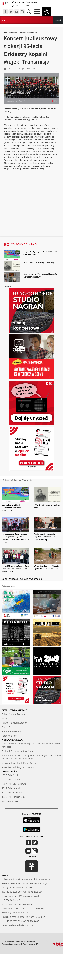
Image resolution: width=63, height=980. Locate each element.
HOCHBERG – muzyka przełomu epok (40, 263)
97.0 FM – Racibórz (12, 780)
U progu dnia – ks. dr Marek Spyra (19, 763)
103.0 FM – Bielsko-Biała (14, 797)
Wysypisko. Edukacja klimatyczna (18, 767)
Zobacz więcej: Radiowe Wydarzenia (22, 579)
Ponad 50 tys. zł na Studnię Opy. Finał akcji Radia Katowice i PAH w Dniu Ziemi (15, 569)
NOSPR (5, 718)
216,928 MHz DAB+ (11, 801)
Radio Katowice (10, 33)
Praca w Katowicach (12, 731)
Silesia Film (7, 727)
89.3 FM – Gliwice (11, 775)
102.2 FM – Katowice (12, 793)
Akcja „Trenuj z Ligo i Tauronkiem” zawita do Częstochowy (41, 253)
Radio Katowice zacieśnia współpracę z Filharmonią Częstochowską (45, 537)
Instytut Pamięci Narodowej (15, 723)
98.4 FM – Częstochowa (14, 784)
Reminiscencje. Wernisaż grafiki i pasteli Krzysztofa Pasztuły (41, 275)
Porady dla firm (9, 736)
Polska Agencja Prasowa (14, 714)
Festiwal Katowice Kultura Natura (18, 751)
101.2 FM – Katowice (12, 788)
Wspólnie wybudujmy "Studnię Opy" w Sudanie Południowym (46, 567)
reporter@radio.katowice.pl (26, 2)
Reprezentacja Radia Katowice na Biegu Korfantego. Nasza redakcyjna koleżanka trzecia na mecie (16, 538)
